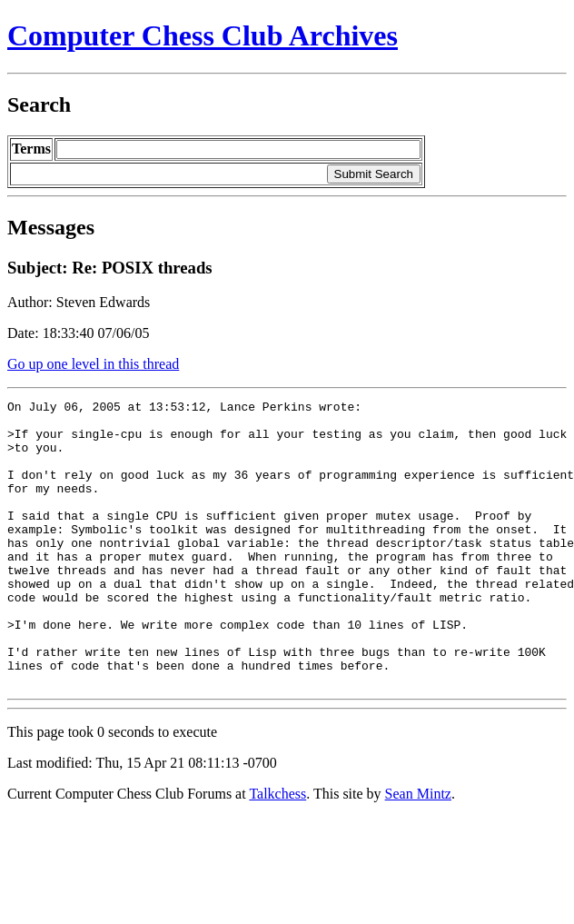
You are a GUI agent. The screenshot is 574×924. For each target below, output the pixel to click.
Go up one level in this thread (93, 364)
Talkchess (277, 851)
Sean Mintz (418, 851)
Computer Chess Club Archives (203, 35)
